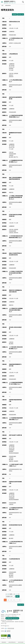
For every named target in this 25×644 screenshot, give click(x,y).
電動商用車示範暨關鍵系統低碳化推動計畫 (15, 291)
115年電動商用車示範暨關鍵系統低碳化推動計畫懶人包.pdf (16, 310)
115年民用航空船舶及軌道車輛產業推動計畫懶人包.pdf (16, 237)
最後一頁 (20, 600)
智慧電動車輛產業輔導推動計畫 (15, 400)
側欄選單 (2, 2)
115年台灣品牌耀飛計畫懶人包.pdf (16, 81)
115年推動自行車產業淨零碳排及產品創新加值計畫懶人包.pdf (16, 273)
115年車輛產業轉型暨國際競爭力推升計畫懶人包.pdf (16, 383)
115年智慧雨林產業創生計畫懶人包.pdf (16, 39)
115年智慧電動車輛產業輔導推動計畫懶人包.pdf (16, 419)
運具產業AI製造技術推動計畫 (15, 328)
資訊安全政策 (21, 642)
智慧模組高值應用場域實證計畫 (15, 482)
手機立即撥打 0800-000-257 (13, 618)
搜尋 (23, 2)
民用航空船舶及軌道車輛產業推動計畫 (15, 215)
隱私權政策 (4, 642)
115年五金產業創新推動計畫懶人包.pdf (16, 581)
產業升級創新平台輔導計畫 (15, 435)
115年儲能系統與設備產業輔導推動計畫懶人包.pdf (16, 116)
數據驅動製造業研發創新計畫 (15, 133)
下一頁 (17, 600)
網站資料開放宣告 (12, 642)
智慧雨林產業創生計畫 (14, 22)
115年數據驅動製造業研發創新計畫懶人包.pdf (16, 161)
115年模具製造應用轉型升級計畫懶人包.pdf (16, 542)
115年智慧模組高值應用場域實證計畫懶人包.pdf (16, 509)
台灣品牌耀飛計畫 (13, 54)
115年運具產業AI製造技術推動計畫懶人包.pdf (16, 348)
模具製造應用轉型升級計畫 (15, 525)
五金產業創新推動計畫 (14, 559)
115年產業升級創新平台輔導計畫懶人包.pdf (16, 465)
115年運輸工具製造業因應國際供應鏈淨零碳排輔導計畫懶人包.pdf (16, 197)
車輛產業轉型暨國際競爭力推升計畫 (15, 365)
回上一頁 (21, 14)
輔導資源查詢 (8, 5)
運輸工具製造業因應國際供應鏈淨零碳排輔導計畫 (15, 178)
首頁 (2, 5)
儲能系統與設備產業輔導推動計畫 (15, 98)
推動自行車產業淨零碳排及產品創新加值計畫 (15, 254)
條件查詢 (15, 14)
